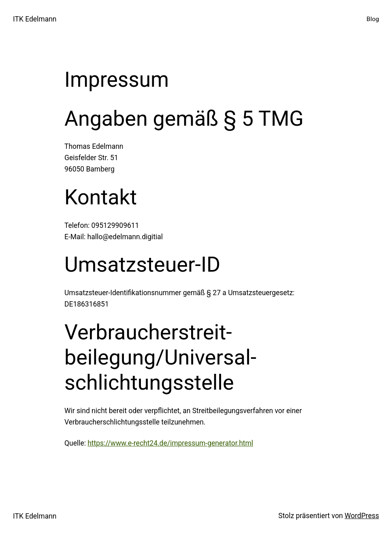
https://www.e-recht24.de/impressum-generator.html (170, 443)
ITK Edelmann (35, 19)
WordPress (362, 516)
